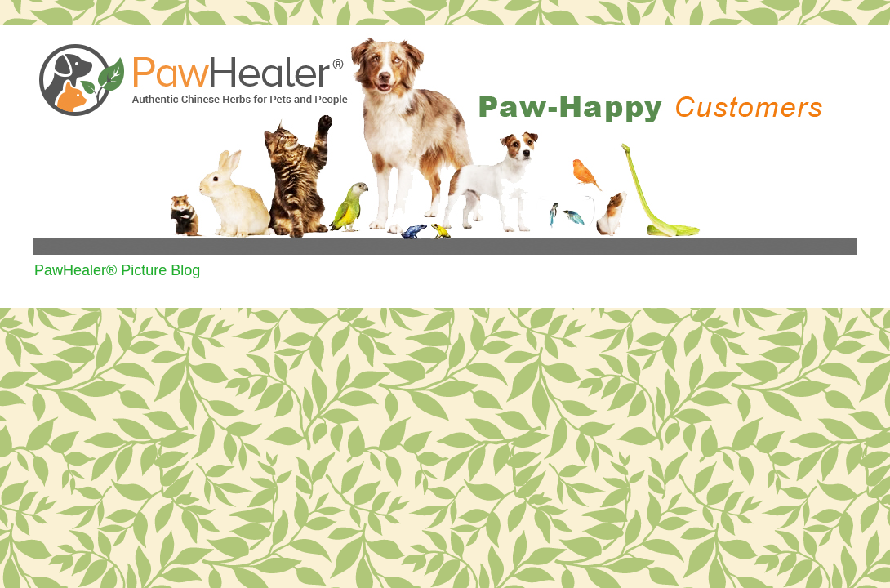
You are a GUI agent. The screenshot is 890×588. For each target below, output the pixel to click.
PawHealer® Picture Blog (117, 270)
